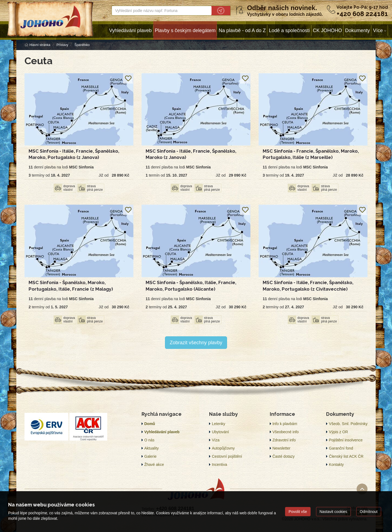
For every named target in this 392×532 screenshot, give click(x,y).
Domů (150, 424)
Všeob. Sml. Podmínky (348, 424)
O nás (149, 440)
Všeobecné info (286, 432)
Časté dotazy (284, 456)
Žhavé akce (154, 465)
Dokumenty (358, 30)
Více (378, 30)
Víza (216, 440)
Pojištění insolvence (346, 440)
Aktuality (151, 448)
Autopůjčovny (223, 448)
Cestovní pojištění (227, 456)
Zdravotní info (284, 440)
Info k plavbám (285, 424)
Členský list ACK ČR (346, 456)
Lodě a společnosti (289, 30)
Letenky (218, 424)
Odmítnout (369, 512)
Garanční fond (341, 448)
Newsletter (281, 448)
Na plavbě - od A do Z (242, 30)
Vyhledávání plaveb (130, 30)
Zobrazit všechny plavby (196, 343)
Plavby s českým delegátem (185, 30)
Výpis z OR (338, 432)
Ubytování (220, 432)
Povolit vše (298, 512)
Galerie (150, 456)
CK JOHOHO (327, 30)
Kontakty (336, 465)
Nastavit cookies (333, 512)
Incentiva (219, 465)
